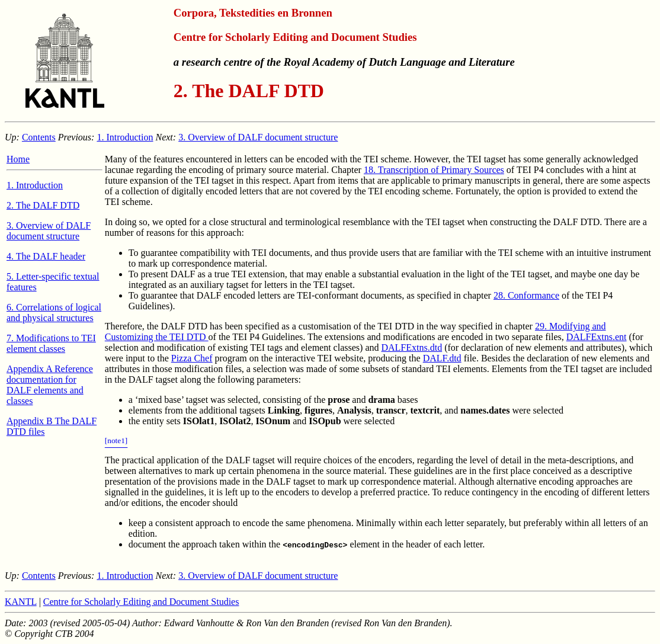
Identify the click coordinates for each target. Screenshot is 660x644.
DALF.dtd (442, 358)
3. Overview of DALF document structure (258, 137)
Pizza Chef (192, 358)
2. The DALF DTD (43, 205)
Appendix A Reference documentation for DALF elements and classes (50, 385)
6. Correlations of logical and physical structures (54, 313)
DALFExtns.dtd (411, 347)
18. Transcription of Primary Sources (434, 170)
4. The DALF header (46, 256)
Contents (39, 137)
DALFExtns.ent (597, 337)
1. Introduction (125, 137)
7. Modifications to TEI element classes (51, 343)
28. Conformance (526, 295)
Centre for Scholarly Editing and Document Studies (141, 602)
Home (18, 159)
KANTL (21, 602)
